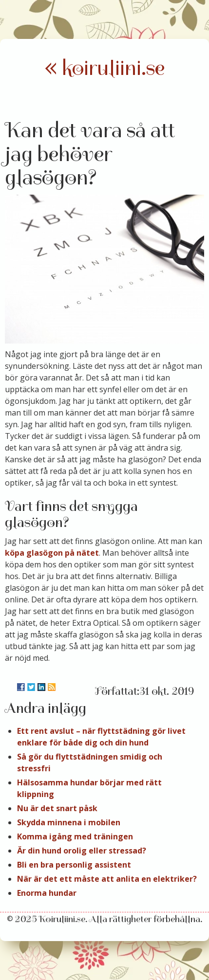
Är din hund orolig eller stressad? (82, 851)
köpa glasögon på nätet (52, 553)
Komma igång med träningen (75, 836)
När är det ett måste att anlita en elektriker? (107, 879)
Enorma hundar (47, 893)
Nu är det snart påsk (57, 808)
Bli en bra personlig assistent (74, 865)
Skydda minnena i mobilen (69, 822)
